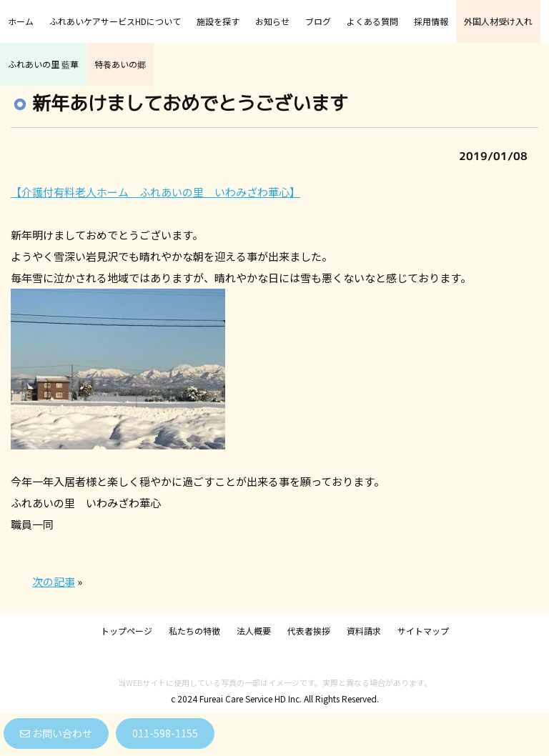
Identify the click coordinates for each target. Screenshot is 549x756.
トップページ (127, 631)
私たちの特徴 (194, 631)
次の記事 (54, 581)
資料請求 (364, 631)
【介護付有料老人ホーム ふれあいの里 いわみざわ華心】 (155, 192)
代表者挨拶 (309, 631)
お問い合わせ (56, 733)
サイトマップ (423, 631)
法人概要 (254, 631)
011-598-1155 (165, 733)
